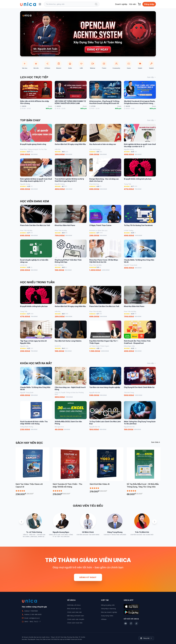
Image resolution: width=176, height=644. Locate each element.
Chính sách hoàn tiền (75, 623)
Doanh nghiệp (121, 4)
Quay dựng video (107, 616)
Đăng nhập (149, 4)
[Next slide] (152, 34)
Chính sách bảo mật (74, 612)
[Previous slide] (24, 34)
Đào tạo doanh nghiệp (109, 612)
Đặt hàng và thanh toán (76, 616)
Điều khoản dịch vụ (74, 609)
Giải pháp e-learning (108, 609)
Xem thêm (156, 442)
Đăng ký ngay (88, 577)
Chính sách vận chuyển (76, 619)
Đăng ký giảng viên (108, 605)
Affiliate (104, 619)
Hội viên (133, 4)
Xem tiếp (152, 77)
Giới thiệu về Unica (74, 605)
